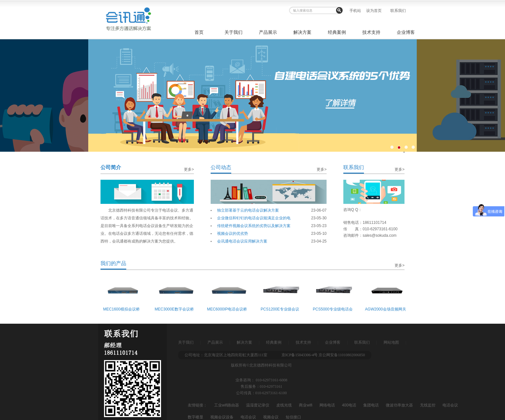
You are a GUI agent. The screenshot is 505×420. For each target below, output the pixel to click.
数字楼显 (195, 417)
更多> (189, 169)
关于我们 (233, 32)
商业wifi (305, 405)
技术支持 (371, 32)
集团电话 (371, 405)
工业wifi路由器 (227, 405)
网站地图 (391, 342)
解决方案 (302, 32)
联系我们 (398, 11)
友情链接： (197, 405)
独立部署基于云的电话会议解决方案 (248, 210)
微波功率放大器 (399, 405)
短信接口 (293, 417)
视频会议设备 (222, 417)
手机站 (355, 11)
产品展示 (268, 32)
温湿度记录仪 (258, 405)
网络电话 (327, 405)
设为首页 (374, 11)
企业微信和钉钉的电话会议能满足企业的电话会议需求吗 (254, 219)
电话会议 (450, 405)
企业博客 (406, 32)
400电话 (349, 405)
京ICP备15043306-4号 (300, 355)
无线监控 (428, 405)
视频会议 (271, 417)
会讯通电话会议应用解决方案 (242, 241)
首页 (199, 32)
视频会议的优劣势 (233, 234)
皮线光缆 (284, 405)
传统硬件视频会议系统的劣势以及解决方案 (254, 226)
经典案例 (337, 32)
